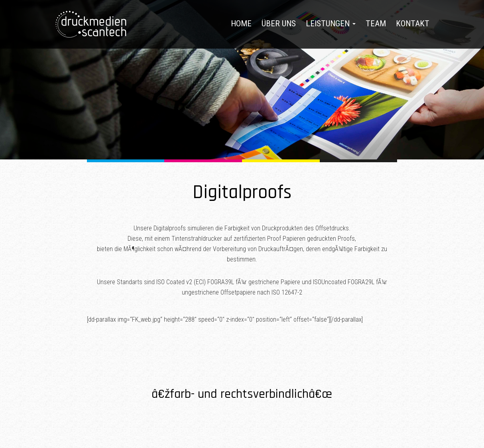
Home (241, 24)
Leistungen (331, 24)
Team (376, 24)
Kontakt (413, 24)
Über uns (279, 24)
